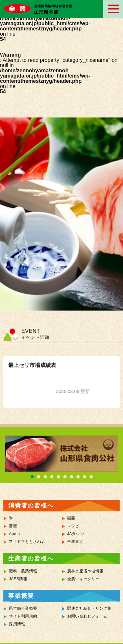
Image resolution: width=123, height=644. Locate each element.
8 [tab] (78, 477)
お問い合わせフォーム (87, 616)
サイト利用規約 (23, 616)
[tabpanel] (61, 454)
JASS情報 (18, 579)
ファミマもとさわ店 (27, 542)
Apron (14, 534)
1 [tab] (32, 477)
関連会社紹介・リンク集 (89, 608)
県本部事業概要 (23, 608)
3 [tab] (45, 477)
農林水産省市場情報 (85, 571)
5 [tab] (58, 477)
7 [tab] (72, 477)
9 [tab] (85, 477)
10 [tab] (91, 477)
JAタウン (76, 534)
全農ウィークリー (83, 579)
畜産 (13, 526)
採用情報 (17, 624)
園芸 (71, 518)
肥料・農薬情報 (23, 571)
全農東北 (75, 542)
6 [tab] (65, 477)
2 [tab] (39, 477)
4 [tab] (52, 477)
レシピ (73, 526)
